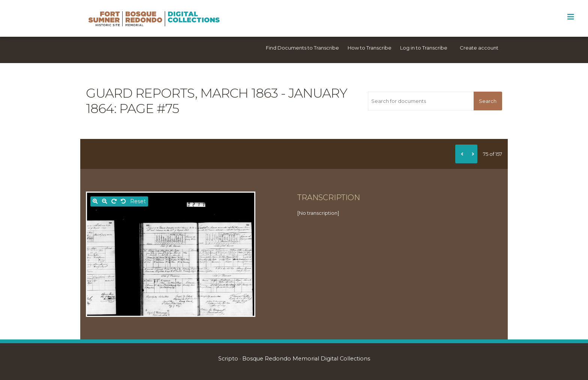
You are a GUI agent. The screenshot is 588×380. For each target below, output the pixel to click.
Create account (479, 48)
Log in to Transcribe (424, 48)
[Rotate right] (114, 201)
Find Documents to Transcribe (302, 48)
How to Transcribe (370, 48)
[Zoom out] (105, 201)
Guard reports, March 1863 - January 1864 (217, 101)
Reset (138, 201)
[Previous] (461, 154)
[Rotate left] (123, 201)
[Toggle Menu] (571, 17)
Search (488, 101)
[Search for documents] (421, 101)
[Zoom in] (95, 201)
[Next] (472, 154)
